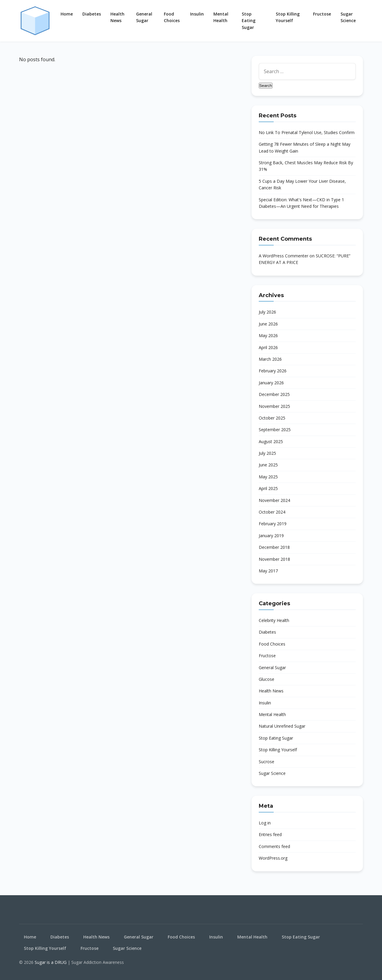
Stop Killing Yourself (288, 17)
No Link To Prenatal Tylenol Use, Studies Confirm (307, 132)
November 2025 (274, 406)
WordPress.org (273, 858)
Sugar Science (348, 17)
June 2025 (268, 465)
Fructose (322, 14)
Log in (265, 823)
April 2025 (268, 488)
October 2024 (272, 512)
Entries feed (270, 834)
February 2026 (273, 371)
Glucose (267, 679)
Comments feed (274, 846)
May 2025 (268, 477)
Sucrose (267, 762)
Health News (117, 17)
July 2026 (267, 312)
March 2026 (270, 359)
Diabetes (92, 14)
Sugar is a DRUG (51, 962)
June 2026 (268, 324)
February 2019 (273, 524)
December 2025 (274, 394)
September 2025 (275, 430)
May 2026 (268, 335)
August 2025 (271, 441)
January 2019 (271, 536)
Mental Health (221, 17)
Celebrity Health (274, 620)
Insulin (197, 14)
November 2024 (274, 500)
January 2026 (271, 383)
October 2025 (272, 418)
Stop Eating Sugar (249, 21)
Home (67, 14)
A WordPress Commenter (284, 256)
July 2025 (267, 453)
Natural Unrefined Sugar (282, 726)
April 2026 (268, 347)
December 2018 (274, 547)
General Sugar (144, 17)
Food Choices (172, 17)
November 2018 (274, 559)
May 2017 (268, 571)
